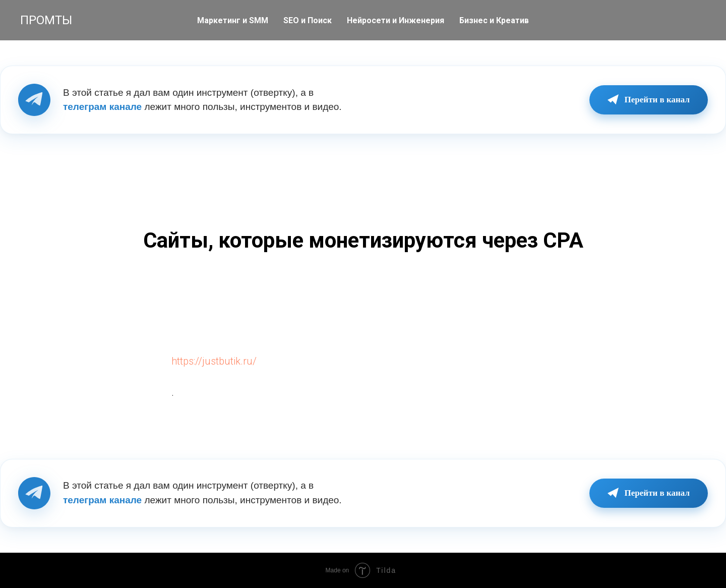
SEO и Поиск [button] (308, 20)
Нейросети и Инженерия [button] (396, 20)
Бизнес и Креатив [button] (494, 20)
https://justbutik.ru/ (214, 361)
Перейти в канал (649, 100)
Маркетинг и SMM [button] (233, 20)
